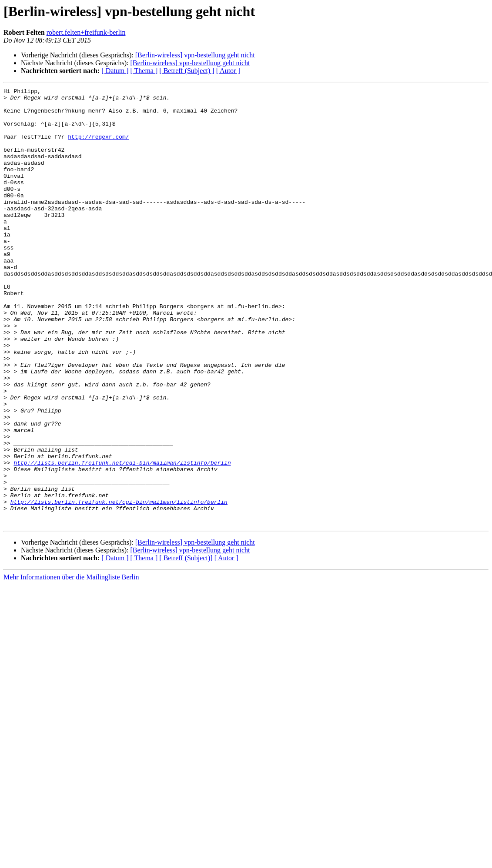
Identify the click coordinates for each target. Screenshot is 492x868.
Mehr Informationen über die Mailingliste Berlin (71, 664)
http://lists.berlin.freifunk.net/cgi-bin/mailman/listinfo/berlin (122, 538)
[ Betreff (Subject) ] (187, 71)
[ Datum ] (115, 71)
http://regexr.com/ (98, 147)
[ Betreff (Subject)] (186, 645)
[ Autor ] (228, 71)
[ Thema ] (144, 71)
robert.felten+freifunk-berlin (86, 32)
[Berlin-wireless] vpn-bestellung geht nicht (195, 55)
